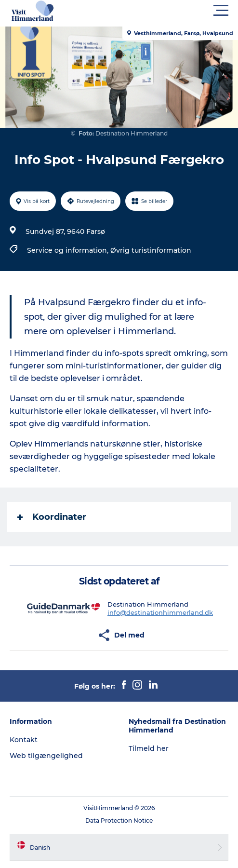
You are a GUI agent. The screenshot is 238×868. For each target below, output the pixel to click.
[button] (162, 11)
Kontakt (24, 740)
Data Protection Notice (119, 821)
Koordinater (52, 517)
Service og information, (69, 250)
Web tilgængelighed (46, 756)
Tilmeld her (149, 748)
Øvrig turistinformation (151, 250)
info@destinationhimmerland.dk (160, 612)
